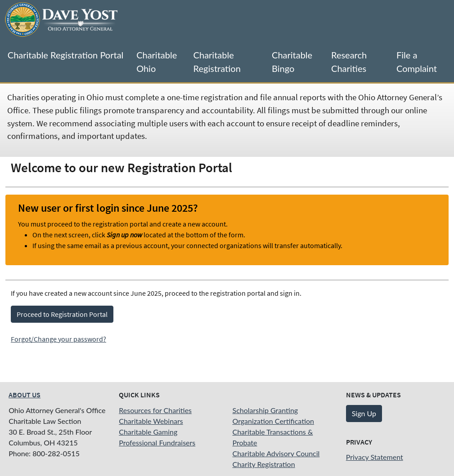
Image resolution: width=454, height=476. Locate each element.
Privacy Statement (375, 457)
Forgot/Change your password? (58, 339)
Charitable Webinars (151, 421)
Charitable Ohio (157, 62)
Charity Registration (264, 464)
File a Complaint (417, 62)
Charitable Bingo (292, 62)
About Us (25, 395)
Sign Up (364, 413)
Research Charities (349, 62)
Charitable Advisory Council (276, 453)
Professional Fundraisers (157, 443)
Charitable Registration (217, 62)
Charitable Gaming (148, 432)
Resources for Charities (155, 410)
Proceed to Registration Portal (62, 314)
